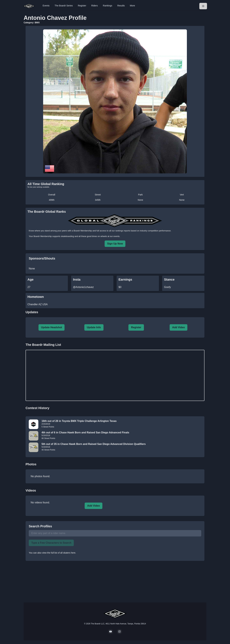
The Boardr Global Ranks (47, 212)
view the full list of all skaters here (59, 553)
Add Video (178, 327)
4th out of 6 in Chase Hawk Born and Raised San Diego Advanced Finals (85, 433)
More (132, 6)
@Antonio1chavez (83, 287)
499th (52, 200)
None (140, 200)
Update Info (94, 327)
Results (121, 6)
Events (46, 6)
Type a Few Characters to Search (51, 543)
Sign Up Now (115, 244)
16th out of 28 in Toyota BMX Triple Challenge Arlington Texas (79, 421)
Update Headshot (52, 327)
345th (98, 200)
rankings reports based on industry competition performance (143, 231)
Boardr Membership (43, 236)
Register (82, 6)
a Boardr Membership (82, 231)
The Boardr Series (64, 6)
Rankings (107, 6)
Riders (95, 6)
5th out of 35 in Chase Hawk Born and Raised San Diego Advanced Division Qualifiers (94, 444)
